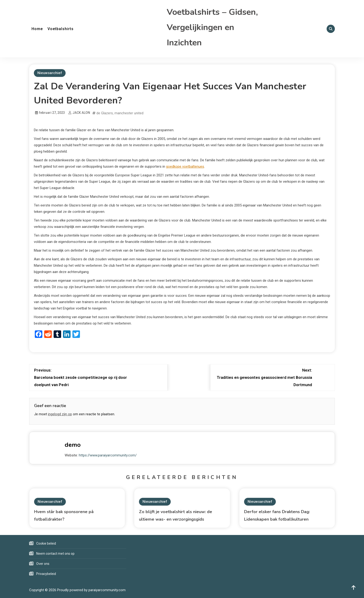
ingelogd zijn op (60, 414)
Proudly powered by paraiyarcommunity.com (91, 590)
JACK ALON (81, 113)
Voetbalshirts (61, 29)
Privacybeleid (46, 574)
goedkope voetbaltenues (185, 166)
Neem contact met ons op (55, 554)
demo (73, 445)
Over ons (43, 564)
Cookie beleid (46, 543)
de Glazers (105, 113)
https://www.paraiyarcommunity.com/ (108, 455)
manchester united (129, 113)
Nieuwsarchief (50, 73)
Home (37, 29)
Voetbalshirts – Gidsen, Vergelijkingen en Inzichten (212, 27)
